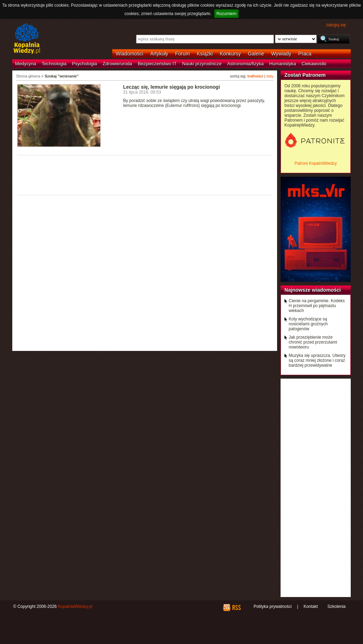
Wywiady (281, 54)
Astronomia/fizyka (246, 64)
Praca (305, 54)
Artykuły (159, 54)
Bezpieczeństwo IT (157, 64)
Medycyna (26, 64)
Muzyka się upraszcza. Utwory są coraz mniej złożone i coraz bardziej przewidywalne (317, 360)
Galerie (256, 54)
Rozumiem (226, 14)
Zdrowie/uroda (117, 64)
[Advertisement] (145, 175)
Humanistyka (283, 64)
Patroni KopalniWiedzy (316, 163)
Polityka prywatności (273, 606)
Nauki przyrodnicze (202, 64)
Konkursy (230, 54)
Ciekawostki (314, 64)
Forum (183, 54)
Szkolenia (336, 606)
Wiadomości (129, 54)
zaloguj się (336, 25)
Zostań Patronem (305, 75)
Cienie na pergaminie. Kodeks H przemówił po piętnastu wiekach (317, 306)
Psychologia (85, 64)
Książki (205, 54)
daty (270, 76)
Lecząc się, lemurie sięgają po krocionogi (172, 87)
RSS (236, 608)
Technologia (54, 64)
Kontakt (311, 606)
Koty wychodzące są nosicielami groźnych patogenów (308, 324)
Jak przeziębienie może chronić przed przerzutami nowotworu (313, 342)
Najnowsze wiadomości (313, 290)
